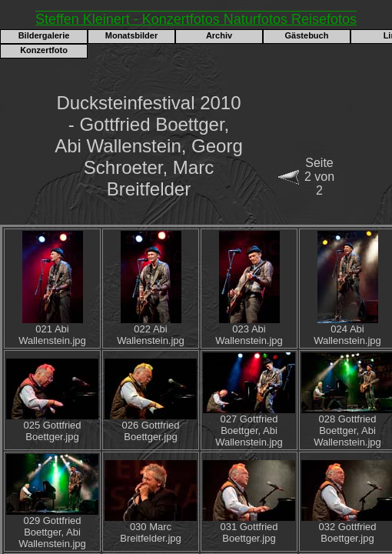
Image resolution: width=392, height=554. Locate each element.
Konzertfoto (44, 50)
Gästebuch (307, 35)
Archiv (219, 35)
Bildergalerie (44, 35)
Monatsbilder (131, 35)
